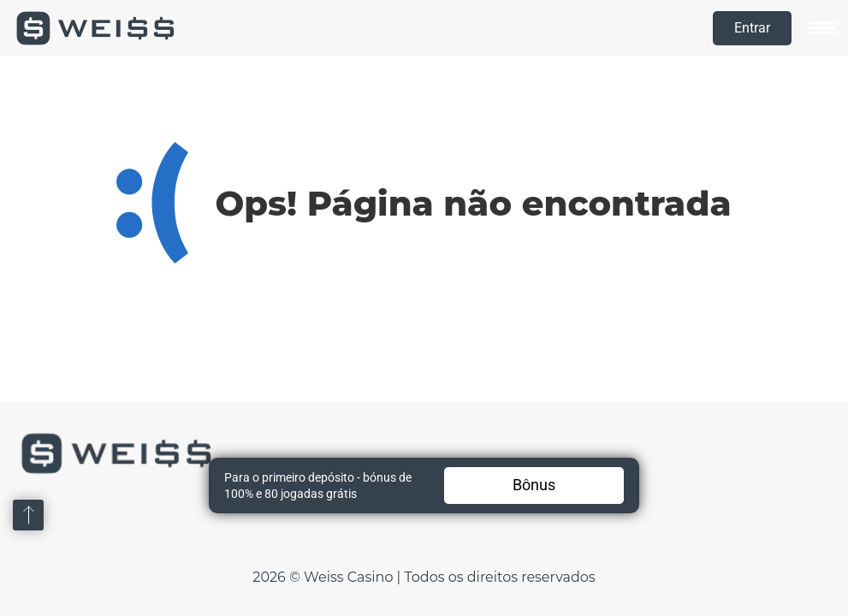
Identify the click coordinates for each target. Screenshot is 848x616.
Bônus (534, 485)
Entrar (752, 28)
